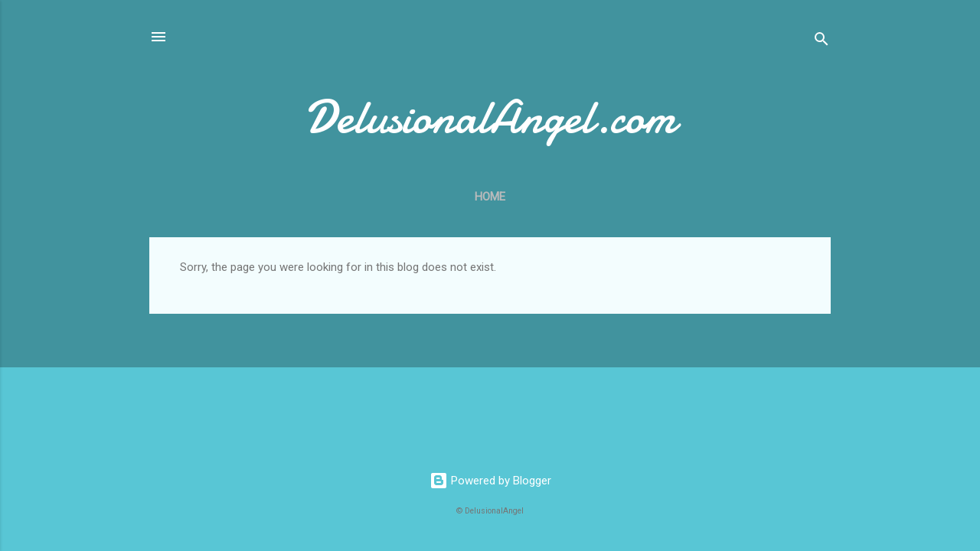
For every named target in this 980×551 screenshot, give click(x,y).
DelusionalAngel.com (490, 117)
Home (490, 197)
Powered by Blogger (490, 481)
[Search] (822, 42)
